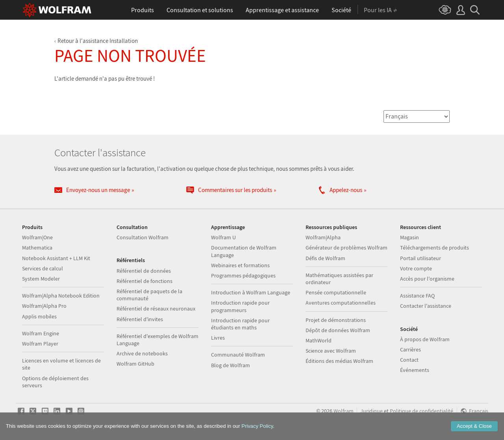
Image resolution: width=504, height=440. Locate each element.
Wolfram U (223, 237)
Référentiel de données (144, 271)
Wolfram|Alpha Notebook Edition (61, 296)
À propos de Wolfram (425, 339)
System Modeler (41, 279)
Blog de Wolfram (231, 365)
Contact (409, 360)
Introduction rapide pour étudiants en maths (240, 324)
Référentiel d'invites (140, 319)
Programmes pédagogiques (243, 275)
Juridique (372, 411)
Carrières (410, 349)
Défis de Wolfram (325, 258)
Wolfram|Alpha (323, 237)
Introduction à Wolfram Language (251, 292)
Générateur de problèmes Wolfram (346, 248)
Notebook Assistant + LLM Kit (56, 258)
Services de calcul (43, 268)
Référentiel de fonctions (145, 281)
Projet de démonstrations (336, 320)
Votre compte (416, 268)
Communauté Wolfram (238, 355)
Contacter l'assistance (426, 306)
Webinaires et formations (240, 265)
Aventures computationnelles (341, 303)
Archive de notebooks (142, 353)
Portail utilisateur (421, 258)
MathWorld (319, 340)
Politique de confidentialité (422, 411)
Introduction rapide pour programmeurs (240, 306)
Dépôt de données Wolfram (338, 330)
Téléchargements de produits (435, 248)
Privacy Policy (257, 426)
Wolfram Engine (41, 333)
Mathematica (37, 248)
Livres (218, 338)
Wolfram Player (40, 344)
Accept (474, 426)
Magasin (409, 237)
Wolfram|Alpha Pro (44, 306)
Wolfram (344, 411)
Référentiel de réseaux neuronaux (156, 309)
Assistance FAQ (417, 296)
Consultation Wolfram (143, 237)
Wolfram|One (37, 237)
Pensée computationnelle (336, 292)
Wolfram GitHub (135, 364)
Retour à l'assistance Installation (98, 41)
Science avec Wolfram (331, 351)
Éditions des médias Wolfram (339, 361)
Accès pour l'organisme (427, 279)
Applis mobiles (39, 316)
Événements (415, 370)
